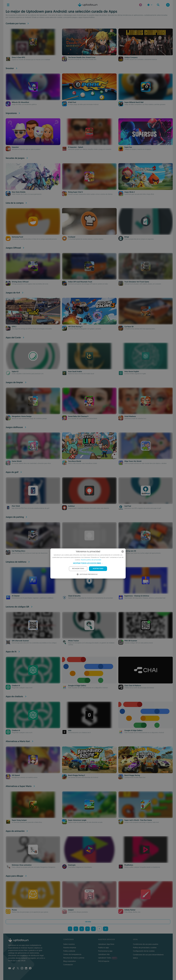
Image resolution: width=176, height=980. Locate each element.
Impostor (15, 147)
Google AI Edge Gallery (77, 686)
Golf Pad (128, 506)
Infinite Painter (130, 910)
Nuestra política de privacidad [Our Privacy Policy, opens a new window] (91, 560)
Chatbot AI (16, 686)
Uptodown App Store (106, 944)
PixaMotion (129, 865)
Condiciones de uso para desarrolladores (148, 955)
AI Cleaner (16, 596)
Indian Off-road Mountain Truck (80, 282)
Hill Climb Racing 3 (75, 327)
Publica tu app (103, 948)
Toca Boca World (75, 461)
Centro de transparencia (72, 954)
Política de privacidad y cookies (145, 948)
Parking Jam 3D (130, 551)
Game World (17, 461)
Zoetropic (72, 865)
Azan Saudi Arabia (75, 372)
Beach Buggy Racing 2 (77, 775)
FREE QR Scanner (131, 641)
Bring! (127, 237)
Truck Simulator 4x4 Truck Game (137, 282)
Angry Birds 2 (130, 192)
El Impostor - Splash (76, 147)
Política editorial (69, 951)
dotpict (71, 910)
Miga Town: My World (133, 461)
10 (106, 929)
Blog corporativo (70, 961)
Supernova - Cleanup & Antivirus (137, 596)
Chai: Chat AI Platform (133, 686)
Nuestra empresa (70, 948)
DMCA (135, 958)
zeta (70, 731)
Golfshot (71, 506)
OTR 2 (14, 327)
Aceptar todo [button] (98, 569)
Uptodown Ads (104, 954)
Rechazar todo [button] (78, 569)
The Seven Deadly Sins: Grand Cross (82, 58)
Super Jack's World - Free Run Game (138, 820)
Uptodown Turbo (108, 958)
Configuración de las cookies (144, 951)
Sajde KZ (15, 372)
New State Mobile (19, 192)
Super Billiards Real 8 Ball (134, 102)
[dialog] (88, 563)
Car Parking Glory (19, 551)
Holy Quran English (132, 372)
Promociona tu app (105, 951)
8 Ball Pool (72, 102)
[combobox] (123, 552)
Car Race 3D (129, 327)
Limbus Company (131, 58)
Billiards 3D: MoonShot (20, 102)
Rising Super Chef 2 (75, 192)
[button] (88, 563)
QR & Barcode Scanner (20, 641)
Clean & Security (74, 596)
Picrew (14, 910)
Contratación (68, 965)
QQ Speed (16, 775)
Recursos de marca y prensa (74, 958)
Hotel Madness (130, 416)
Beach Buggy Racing (132, 775)
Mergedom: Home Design (22, 416)
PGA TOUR (16, 506)
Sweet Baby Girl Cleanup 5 (78, 416)
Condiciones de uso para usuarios (146, 944)
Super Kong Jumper (19, 820)
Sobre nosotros (69, 944)
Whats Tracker (73, 641)
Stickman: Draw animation (22, 865)
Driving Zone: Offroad (20, 282)
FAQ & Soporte (104, 961)
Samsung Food (17, 237)
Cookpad (72, 237)
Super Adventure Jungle (77, 820)
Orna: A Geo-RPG (18, 58)
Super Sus (128, 147)
